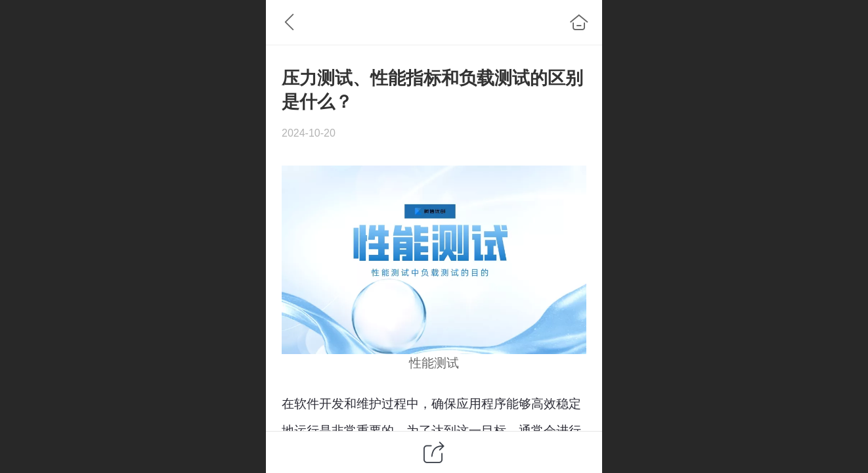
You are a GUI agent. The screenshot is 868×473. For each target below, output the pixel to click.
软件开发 (319, 404)
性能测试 (434, 363)
